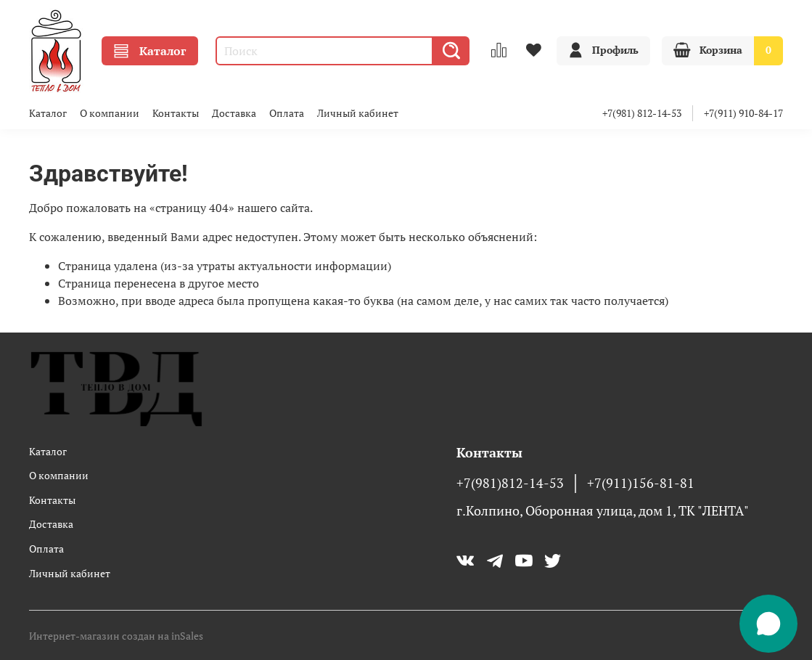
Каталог (150, 51)
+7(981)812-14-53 (510, 483)
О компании (110, 113)
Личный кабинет (358, 113)
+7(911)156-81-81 (641, 483)
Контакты (176, 113)
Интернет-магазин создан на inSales (116, 636)
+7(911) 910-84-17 (743, 113)
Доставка (234, 113)
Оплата (287, 113)
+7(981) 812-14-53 (642, 113)
